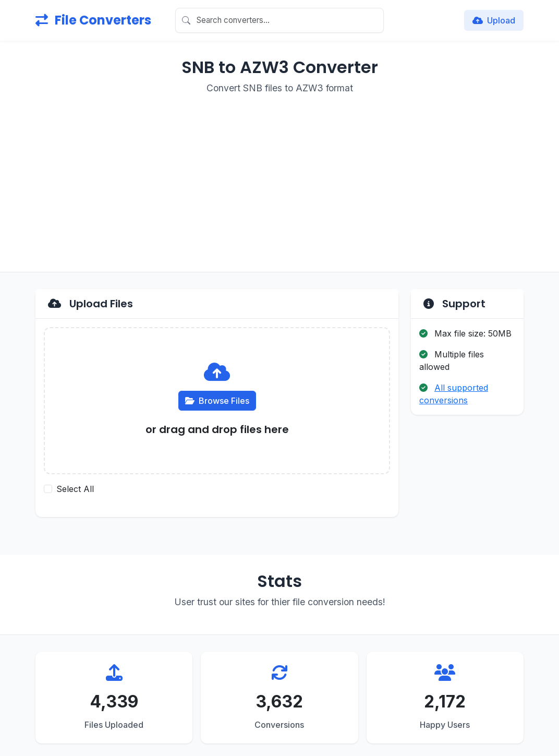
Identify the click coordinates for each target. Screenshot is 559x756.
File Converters (93, 20)
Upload (494, 20)
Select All (75, 489)
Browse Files (217, 401)
